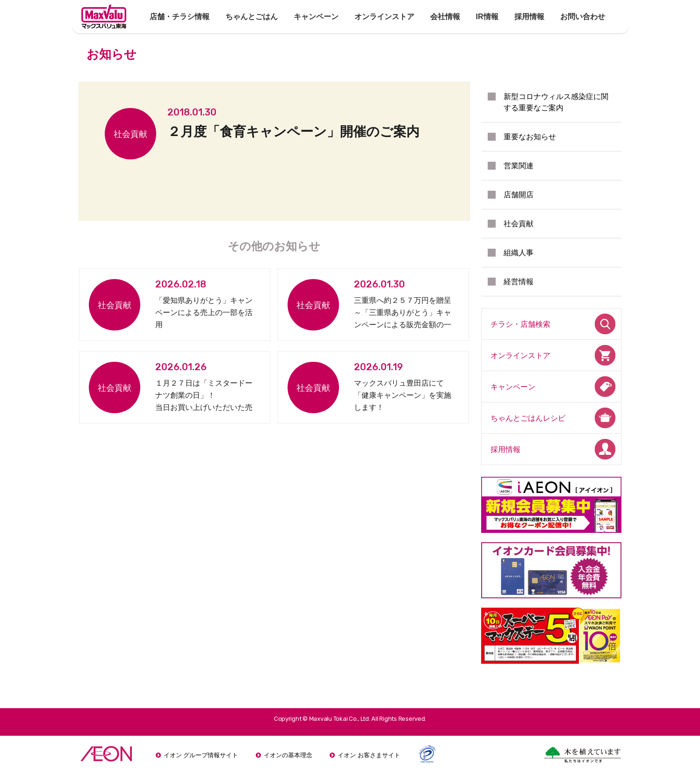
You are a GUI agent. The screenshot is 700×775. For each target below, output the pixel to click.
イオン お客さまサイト (369, 755)
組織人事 (519, 253)
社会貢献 (519, 224)
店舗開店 (519, 195)
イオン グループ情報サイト (201, 755)
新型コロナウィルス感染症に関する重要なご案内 (556, 102)
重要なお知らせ (530, 137)
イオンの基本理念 (288, 755)
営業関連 (519, 166)
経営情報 (519, 282)
